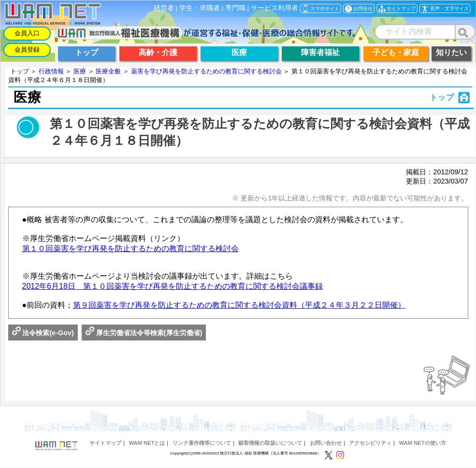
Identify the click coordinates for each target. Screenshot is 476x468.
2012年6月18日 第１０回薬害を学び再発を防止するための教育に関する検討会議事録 (173, 286)
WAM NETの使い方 (423, 443)
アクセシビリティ (370, 443)
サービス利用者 (274, 8)
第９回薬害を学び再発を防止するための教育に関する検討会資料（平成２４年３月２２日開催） (239, 305)
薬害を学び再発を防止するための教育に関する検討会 (206, 71)
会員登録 (27, 50)
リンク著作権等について (202, 443)
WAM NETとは (147, 443)
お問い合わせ (326, 443)
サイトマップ (105, 443)
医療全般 (108, 71)
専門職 (235, 8)
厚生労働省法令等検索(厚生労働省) (144, 333)
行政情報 (51, 71)
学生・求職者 (200, 8)
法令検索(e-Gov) (43, 333)
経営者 (164, 8)
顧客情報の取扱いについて (270, 443)
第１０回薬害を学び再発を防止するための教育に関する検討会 (130, 248)
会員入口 (27, 33)
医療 (80, 71)
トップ (20, 71)
